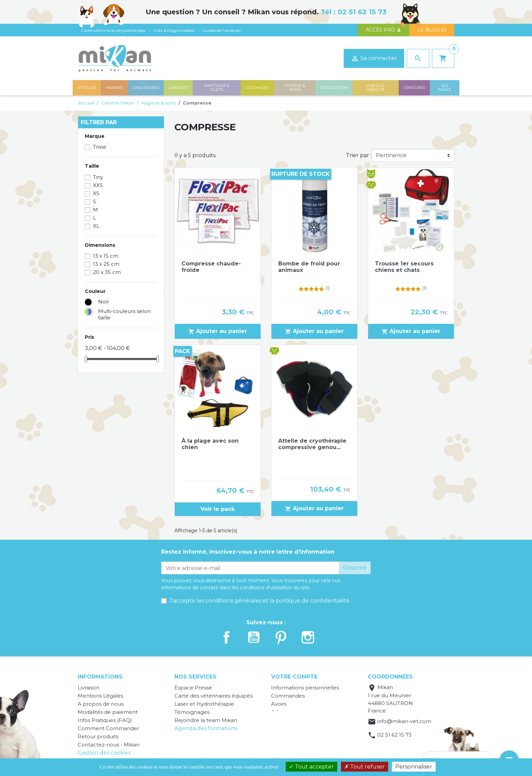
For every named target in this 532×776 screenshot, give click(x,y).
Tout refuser (365, 767)
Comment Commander (108, 728)
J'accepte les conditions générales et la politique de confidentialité (259, 601)
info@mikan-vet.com (404, 721)
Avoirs (279, 704)
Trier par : (359, 155)
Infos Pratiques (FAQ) (105, 720)
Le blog (432, 30)
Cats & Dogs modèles (174, 30)
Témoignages (192, 712)
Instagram (308, 638)
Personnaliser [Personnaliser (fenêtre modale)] (414, 767)
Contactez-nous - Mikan (109, 745)
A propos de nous (101, 704)
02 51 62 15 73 (362, 12)
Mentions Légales (100, 696)
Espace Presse (193, 688)
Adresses (283, 712)
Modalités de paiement (108, 712)
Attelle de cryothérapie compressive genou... (312, 444)
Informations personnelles (305, 688)
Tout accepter (311, 767)
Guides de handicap (222, 30)
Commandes (288, 696)
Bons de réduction (295, 720)
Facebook (227, 638)
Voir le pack (218, 509)
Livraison (89, 688)
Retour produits (98, 736)
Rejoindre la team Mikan (206, 720)
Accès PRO (384, 30)
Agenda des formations (206, 728)
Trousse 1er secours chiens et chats (404, 267)
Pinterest (281, 638)
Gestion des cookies (104, 753)
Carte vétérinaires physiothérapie (113, 30)
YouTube (254, 638)
